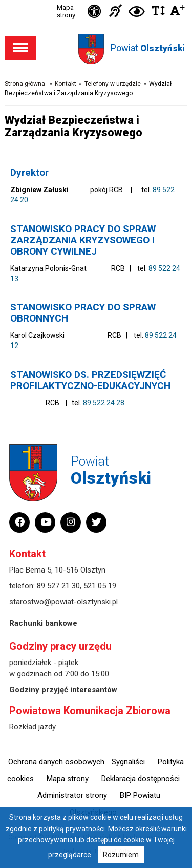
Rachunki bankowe (43, 623)
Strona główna (25, 84)
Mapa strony (66, 11)
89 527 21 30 (58, 586)
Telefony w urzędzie (113, 84)
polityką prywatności (72, 829)
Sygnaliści (128, 762)
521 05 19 (100, 586)
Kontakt (66, 84)
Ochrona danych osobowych (56, 762)
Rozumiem (121, 855)
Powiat (148, 48)
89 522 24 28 (104, 403)
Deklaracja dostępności (141, 779)
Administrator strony (72, 795)
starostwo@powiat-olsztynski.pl (63, 602)
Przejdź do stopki (96, 0)
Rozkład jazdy (33, 727)
